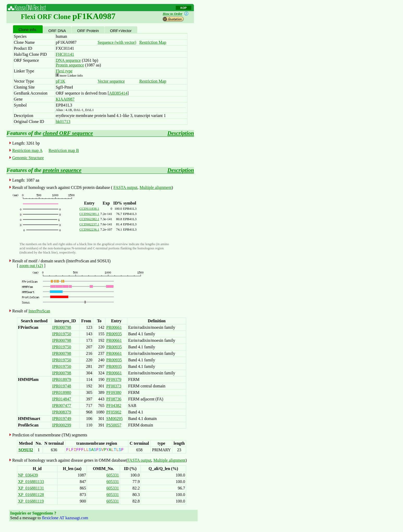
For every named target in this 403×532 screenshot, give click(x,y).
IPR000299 (62, 425)
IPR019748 (62, 386)
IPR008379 (62, 412)
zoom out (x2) (31, 266)
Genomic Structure (28, 158)
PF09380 (114, 392)
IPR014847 (62, 399)
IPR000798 (62, 327)
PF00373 (114, 386)
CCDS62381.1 (89, 214)
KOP (184, 8)
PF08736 (114, 399)
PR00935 (114, 334)
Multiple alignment (156, 187)
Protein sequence (70, 65)
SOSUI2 (26, 450)
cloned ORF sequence (68, 133)
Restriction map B (64, 150)
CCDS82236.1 (89, 229)
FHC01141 (65, 54)
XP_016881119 (31, 501)
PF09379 (114, 379)
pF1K (60, 81)
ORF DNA (57, 31)
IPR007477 (62, 406)
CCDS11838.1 (89, 209)
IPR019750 (62, 334)
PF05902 (114, 412)
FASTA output (125, 187)
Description (181, 133)
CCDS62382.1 (89, 219)
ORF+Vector (121, 31)
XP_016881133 (31, 482)
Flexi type (64, 71)
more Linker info (69, 75)
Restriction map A (27, 150)
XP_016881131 (31, 488)
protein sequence (62, 170)
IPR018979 (62, 379)
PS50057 (114, 425)
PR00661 (114, 327)
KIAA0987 (65, 99)
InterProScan (39, 311)
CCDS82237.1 (89, 224)
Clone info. (28, 30)
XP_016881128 (31, 495)
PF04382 (114, 406)
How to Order (177, 14)
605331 (113, 475)
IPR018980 (62, 392)
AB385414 (118, 93)
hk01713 (63, 122)
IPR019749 (62, 419)
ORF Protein (88, 31)
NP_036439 (28, 475)
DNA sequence (68, 60)
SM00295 (114, 419)
